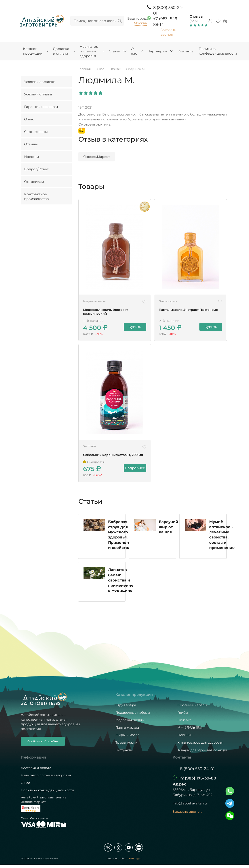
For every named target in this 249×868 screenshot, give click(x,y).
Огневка (184, 720)
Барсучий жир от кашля (169, 534)
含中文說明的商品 (190, 728)
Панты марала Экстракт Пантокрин (188, 310)
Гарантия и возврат (41, 107)
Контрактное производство (37, 196)
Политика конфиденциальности (47, 790)
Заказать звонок (168, 32)
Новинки (185, 735)
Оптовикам (34, 182)
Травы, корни (127, 742)
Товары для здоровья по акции (203, 750)
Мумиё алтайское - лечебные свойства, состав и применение (222, 541)
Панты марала (127, 728)
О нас (29, 119)
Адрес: (180, 784)
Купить (135, 327)
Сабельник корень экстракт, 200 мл (113, 455)
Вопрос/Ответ (36, 169)
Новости (31, 157)
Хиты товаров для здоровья (200, 742)
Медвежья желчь (130, 720)
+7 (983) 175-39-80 (198, 778)
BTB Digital (136, 859)
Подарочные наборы (133, 713)
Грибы (183, 713)
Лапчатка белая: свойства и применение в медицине (121, 587)
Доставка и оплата (36, 768)
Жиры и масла (127, 735)
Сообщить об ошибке (43, 741)
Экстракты (124, 750)
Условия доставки (40, 82)
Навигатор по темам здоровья (46, 775)
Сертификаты (36, 132)
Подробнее (135, 468)
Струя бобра (126, 705)
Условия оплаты (38, 94)
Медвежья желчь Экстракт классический (106, 312)
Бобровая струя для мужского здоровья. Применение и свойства (121, 539)
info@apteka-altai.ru (190, 803)
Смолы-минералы (192, 705)
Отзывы (196, 16)
